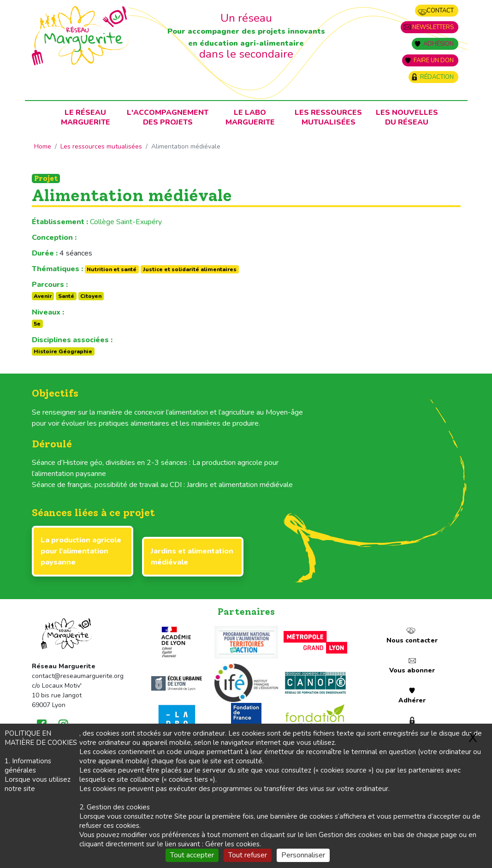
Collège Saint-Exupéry (126, 222)
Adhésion (439, 44)
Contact (440, 11)
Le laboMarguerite (250, 117)
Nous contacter (412, 640)
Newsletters (433, 27)
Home (43, 146)
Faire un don (434, 60)
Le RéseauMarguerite (86, 117)
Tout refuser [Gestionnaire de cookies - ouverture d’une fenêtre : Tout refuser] (248, 855)
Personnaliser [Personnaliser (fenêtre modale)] (303, 855)
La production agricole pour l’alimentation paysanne (81, 551)
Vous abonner (412, 670)
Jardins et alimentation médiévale (192, 557)
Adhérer (412, 700)
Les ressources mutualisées (328, 117)
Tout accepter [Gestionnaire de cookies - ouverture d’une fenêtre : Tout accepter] (192, 855)
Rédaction (437, 77)
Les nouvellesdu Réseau (407, 117)
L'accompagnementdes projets (168, 117)
